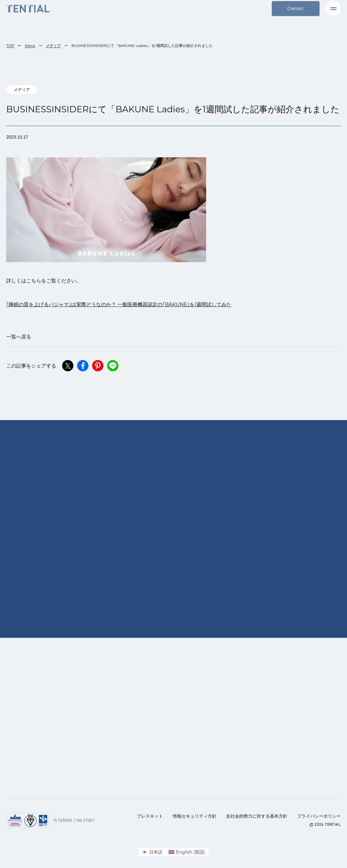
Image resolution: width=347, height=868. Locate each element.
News (30, 46)
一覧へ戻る (19, 337)
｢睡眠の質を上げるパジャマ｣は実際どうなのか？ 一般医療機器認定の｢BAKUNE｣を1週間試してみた (119, 305)
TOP (10, 46)
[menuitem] (152, 852)
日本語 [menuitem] (156, 852)
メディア (53, 46)
